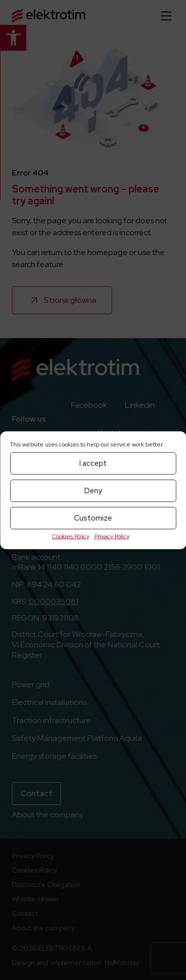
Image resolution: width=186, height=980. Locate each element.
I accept (93, 463)
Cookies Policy (71, 536)
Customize (93, 518)
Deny (93, 491)
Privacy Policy (112, 536)
